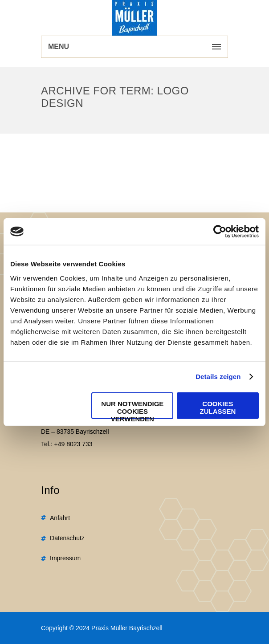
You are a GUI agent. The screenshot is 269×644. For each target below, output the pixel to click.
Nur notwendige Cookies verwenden (132, 409)
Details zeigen (218, 377)
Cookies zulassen (218, 407)
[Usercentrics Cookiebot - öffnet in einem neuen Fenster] (220, 232)
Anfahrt (60, 518)
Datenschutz (67, 538)
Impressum (65, 558)
